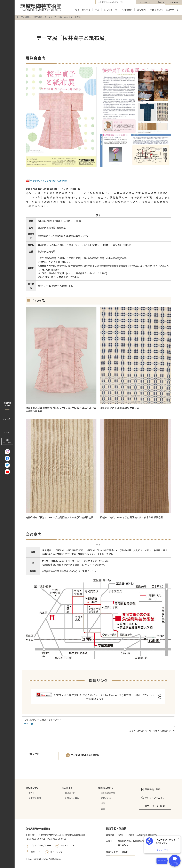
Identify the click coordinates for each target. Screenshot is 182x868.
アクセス (7, 432)
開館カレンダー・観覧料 (117, 852)
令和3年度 (38, 17)
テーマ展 (48, 17)
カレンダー (7, 419)
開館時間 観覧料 (7, 404)
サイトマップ (56, 852)
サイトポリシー (67, 845)
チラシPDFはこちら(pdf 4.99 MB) (46, 180)
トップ (20, 17)
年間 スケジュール (7, 441)
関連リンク (36, 852)
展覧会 (28, 17)
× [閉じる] (179, 838)
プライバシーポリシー (41, 845)
